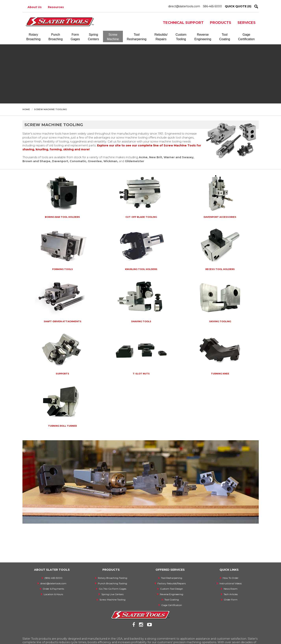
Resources (56, 7)
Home (26, 109)
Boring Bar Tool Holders (62, 217)
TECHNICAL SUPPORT (183, 23)
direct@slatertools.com (184, 6)
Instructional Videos (231, 583)
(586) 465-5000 (53, 578)
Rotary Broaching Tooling (113, 578)
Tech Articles (231, 594)
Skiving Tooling (220, 321)
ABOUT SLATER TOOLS (52, 570)
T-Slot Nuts (141, 374)
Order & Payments (53, 589)
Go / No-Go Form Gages (113, 589)
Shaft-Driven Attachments (63, 321)
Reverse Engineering (172, 594)
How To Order (231, 578)
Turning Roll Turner (62, 426)
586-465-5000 (212, 6)
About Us (35, 7)
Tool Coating (172, 600)
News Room (231, 589)
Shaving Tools (141, 321)
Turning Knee (220, 374)
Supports (62, 374)
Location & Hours (53, 594)
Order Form (231, 600)
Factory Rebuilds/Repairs (172, 583)
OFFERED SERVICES (170, 570)
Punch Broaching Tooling (112, 583)
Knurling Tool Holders (141, 269)
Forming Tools (63, 269)
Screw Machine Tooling (50, 109)
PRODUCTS (221, 23)
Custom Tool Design (172, 589)
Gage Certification (172, 605)
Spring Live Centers (112, 594)
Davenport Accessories (220, 217)
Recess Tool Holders (220, 269)
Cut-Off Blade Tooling (141, 217)
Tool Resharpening (172, 578)
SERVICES (247, 23)
